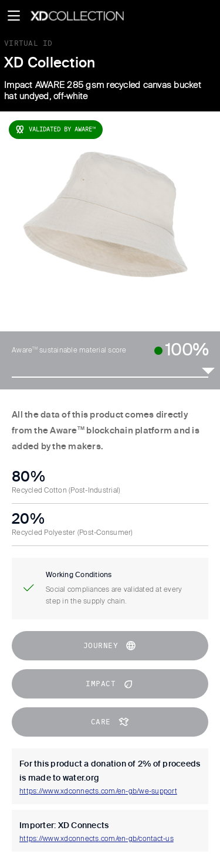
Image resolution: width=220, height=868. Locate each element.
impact (110, 684)
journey (110, 646)
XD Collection (50, 63)
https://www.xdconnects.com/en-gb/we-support (98, 792)
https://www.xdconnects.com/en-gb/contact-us (97, 839)
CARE (110, 722)
